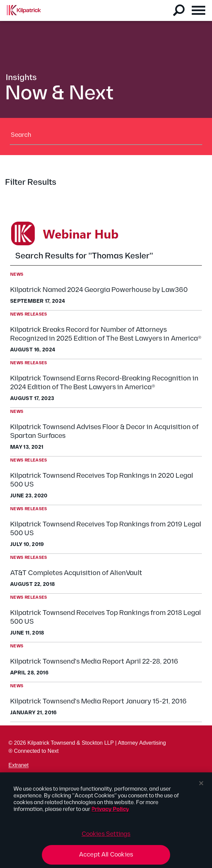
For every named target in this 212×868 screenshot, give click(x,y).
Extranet (19, 765)
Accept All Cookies (106, 855)
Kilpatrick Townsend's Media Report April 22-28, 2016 (94, 662)
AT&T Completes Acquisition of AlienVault (76, 573)
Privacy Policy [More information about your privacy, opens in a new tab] (110, 809)
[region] (106, 820)
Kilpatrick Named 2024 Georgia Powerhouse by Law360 (99, 290)
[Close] (201, 783)
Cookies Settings (106, 834)
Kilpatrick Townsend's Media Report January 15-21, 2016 (98, 701)
